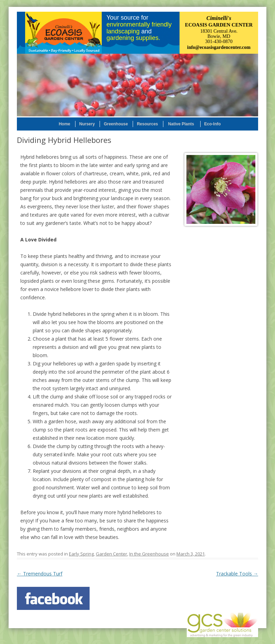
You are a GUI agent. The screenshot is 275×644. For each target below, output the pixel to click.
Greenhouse (116, 124)
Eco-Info (213, 124)
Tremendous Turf (40, 574)
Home (64, 124)
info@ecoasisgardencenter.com (219, 47)
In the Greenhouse (149, 554)
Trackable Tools (237, 574)
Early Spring (81, 554)
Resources (147, 124)
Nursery (87, 124)
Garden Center (111, 554)
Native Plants (181, 124)
